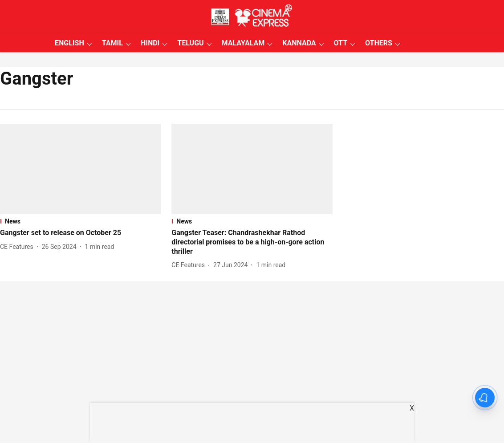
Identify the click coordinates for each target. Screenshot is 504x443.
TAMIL (112, 43)
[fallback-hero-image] (80, 169)
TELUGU (190, 43)
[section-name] (80, 221)
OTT (341, 43)
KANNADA (299, 43)
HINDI (150, 43)
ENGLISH (69, 43)
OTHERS (379, 43)
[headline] (80, 233)
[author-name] (18, 247)
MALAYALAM (243, 43)
